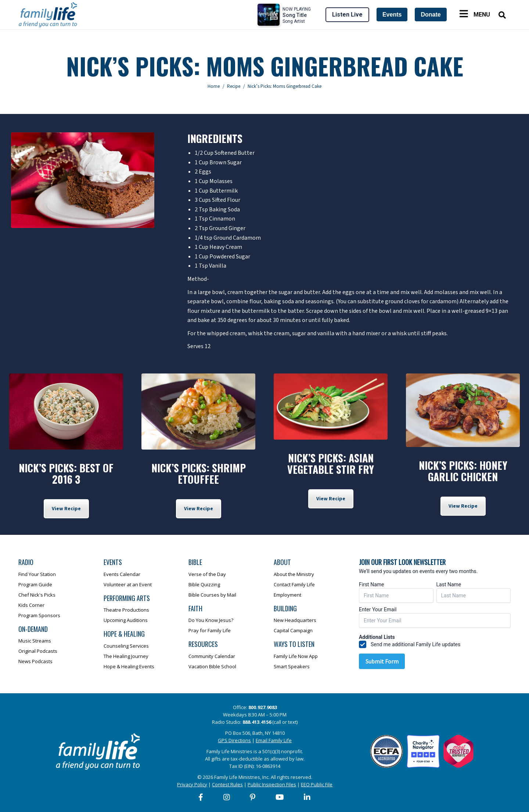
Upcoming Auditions (126, 620)
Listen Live (347, 15)
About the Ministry (294, 574)
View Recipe (66, 509)
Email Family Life (274, 740)
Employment (287, 595)
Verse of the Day (207, 574)
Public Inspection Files (272, 784)
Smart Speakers (292, 666)
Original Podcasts (38, 651)
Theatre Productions (126, 610)
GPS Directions (234, 740)
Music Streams (35, 641)
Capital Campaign (293, 630)
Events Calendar (122, 574)
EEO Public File (317, 784)
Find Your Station (37, 574)
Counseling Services (126, 646)
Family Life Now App (296, 656)
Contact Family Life (294, 584)
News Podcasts (35, 661)
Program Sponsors (39, 615)
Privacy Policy (192, 784)
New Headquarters (295, 620)
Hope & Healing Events (129, 666)
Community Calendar (212, 656)
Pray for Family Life (210, 630)
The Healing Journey (126, 656)
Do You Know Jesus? (211, 620)
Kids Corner (31, 605)
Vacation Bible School (212, 666)
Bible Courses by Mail (212, 595)
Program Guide (35, 584)
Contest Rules (227, 784)
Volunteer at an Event (128, 584)
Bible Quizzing (204, 584)
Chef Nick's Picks (37, 595)
